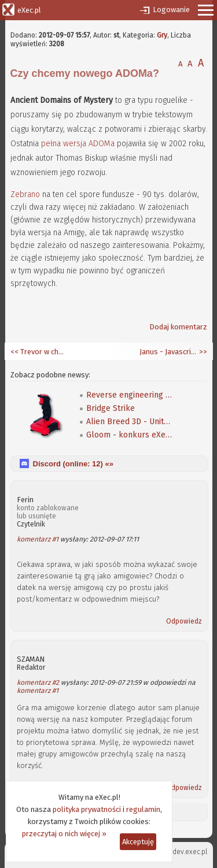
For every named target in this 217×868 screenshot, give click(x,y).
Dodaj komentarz (178, 327)
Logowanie (171, 10)
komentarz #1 (38, 539)
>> (202, 352)
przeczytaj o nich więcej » (64, 834)
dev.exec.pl (190, 852)
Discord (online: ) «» (73, 464)
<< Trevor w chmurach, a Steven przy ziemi (39, 352)
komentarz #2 (38, 682)
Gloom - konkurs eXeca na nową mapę (130, 435)
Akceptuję (138, 842)
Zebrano (25, 194)
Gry (162, 35)
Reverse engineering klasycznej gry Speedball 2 (130, 395)
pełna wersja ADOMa (78, 144)
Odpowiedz (184, 621)
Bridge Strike (111, 408)
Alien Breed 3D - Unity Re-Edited (130, 422)
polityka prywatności (87, 809)
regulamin (143, 809)
